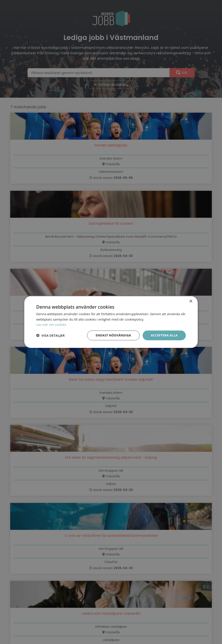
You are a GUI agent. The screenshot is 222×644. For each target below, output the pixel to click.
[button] (50, 335)
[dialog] (111, 322)
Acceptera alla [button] (164, 335)
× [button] (191, 301)
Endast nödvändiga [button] (113, 335)
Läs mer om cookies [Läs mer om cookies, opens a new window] (51, 324)
